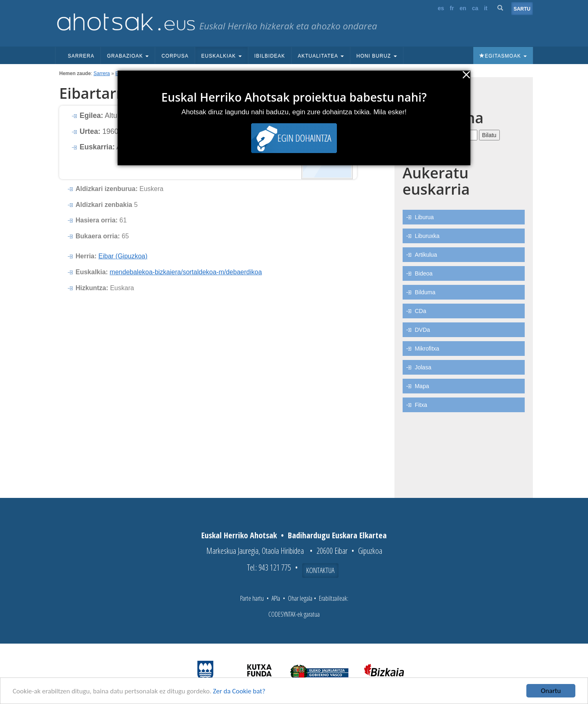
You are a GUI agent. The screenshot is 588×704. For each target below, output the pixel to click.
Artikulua (426, 255)
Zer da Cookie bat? (239, 691)
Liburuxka (427, 236)
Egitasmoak (503, 56)
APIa (276, 598)
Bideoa (424, 273)
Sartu (522, 9)
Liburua (424, 217)
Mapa (422, 386)
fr (452, 8)
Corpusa (175, 56)
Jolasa (423, 367)
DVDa (422, 330)
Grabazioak (128, 56)
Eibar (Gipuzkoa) (123, 256)
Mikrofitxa (427, 349)
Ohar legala (300, 598)
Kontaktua (320, 570)
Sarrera (81, 56)
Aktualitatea (321, 56)
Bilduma (425, 292)
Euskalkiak (222, 56)
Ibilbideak (270, 56)
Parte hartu (252, 598)
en (463, 8)
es (441, 8)
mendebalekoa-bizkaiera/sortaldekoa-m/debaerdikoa (186, 272)
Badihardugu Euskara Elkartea (337, 535)
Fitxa (421, 405)
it (486, 8)
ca (475, 8)
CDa (421, 311)
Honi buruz (377, 56)
